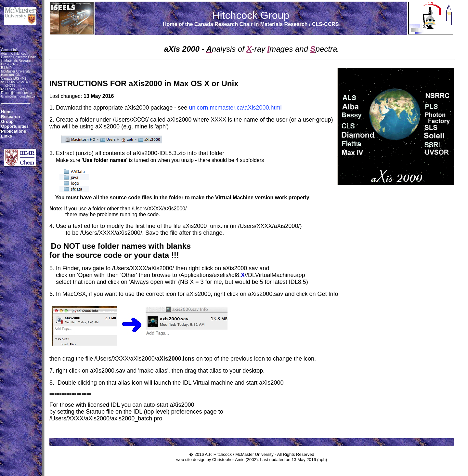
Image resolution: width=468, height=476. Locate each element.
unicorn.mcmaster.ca (20, 96)
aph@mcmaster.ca (19, 93)
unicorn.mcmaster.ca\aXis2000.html (235, 108)
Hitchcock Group (251, 15)
